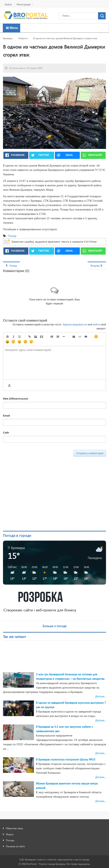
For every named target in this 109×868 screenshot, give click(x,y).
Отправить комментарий (90, 453)
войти (96, 324)
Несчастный (25, 342)
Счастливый (7, 342)
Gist (86, 337)
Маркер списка (64, 337)
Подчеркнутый (19, 337)
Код (80, 337)
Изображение (36, 337)
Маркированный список (52, 337)
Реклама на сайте (15, 846)
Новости (23, 38)
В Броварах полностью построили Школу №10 (66, 759)
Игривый (19, 342)
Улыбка (96, 337)
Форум (10, 834)
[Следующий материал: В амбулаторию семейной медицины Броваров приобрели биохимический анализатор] (97, 265)
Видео (42, 337)
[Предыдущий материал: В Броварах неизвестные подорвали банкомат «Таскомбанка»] (11, 265)
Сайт (6, 433)
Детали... (101, 696)
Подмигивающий (31, 342)
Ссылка (30, 337)
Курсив (13, 337)
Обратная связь (14, 828)
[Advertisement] (40, 495)
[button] (11, 573)
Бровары (8, 38)
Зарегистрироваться (75, 324)
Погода (10, 840)
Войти (9, 5)
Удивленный (13, 342)
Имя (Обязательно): (16, 399)
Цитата (74, 337)
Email (6, 416)
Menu (12, 28)
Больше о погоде (54, 626)
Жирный (7, 337)
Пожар (12, 236)
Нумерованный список (58, 337)
